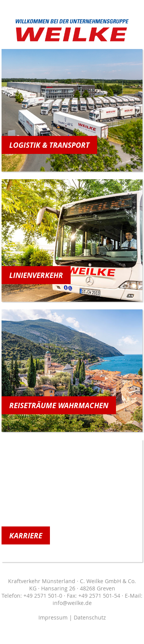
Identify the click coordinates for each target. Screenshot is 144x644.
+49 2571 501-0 (43, 596)
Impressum (53, 617)
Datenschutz (90, 617)
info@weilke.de (72, 603)
